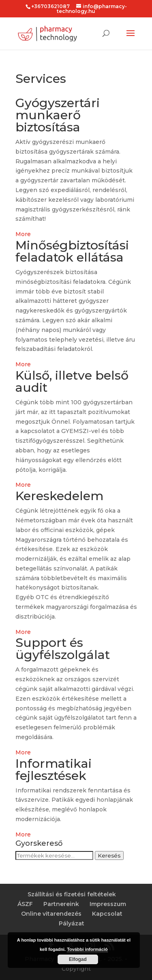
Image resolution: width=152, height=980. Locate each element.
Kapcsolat (107, 914)
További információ (87, 949)
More (23, 234)
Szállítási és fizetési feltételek (72, 894)
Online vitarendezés (51, 914)
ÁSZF (25, 904)
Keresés (109, 855)
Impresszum (108, 904)
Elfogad (78, 959)
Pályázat (72, 923)
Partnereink (61, 904)
